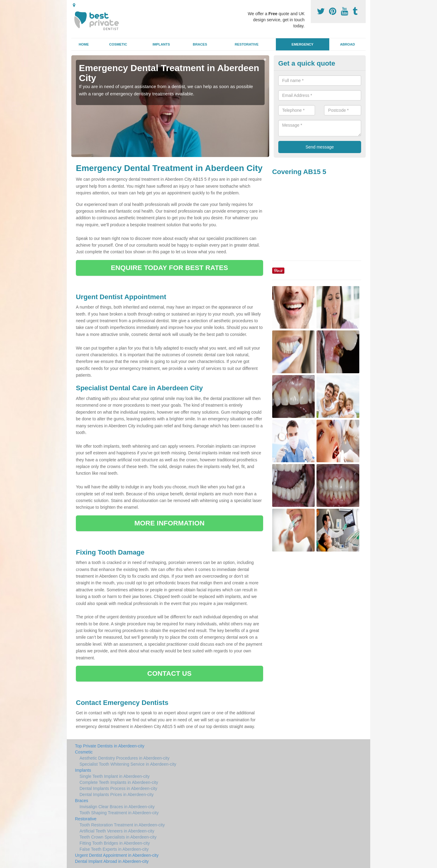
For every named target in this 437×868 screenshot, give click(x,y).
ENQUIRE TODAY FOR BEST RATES (169, 268)
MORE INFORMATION (169, 523)
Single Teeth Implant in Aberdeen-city (115, 776)
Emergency (303, 44)
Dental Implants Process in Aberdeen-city (118, 788)
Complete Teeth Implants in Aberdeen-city (119, 782)
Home (84, 44)
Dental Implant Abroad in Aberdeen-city (112, 861)
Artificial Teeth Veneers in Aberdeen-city (117, 831)
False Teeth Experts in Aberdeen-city (114, 849)
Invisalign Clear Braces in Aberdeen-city (117, 807)
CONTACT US (169, 673)
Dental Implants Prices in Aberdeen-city (117, 795)
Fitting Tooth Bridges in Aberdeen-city (115, 843)
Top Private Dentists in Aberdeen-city (110, 746)
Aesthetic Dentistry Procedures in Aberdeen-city (124, 758)
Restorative (247, 44)
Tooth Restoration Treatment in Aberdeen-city (122, 825)
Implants (161, 44)
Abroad (347, 44)
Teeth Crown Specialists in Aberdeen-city (118, 837)
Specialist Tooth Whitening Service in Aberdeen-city (128, 764)
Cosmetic (118, 44)
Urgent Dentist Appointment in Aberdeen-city (117, 855)
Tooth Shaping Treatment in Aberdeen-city (119, 813)
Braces (200, 44)
